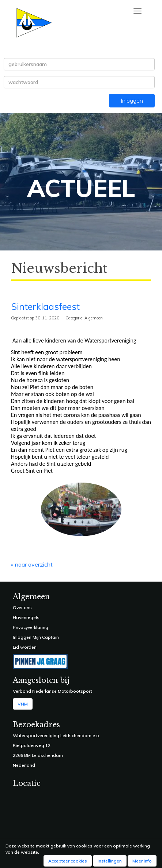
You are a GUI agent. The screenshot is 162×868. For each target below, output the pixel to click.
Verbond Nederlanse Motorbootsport (52, 691)
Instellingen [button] (110, 861)
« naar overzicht (32, 564)
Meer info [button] (142, 861)
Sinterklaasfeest (45, 306)
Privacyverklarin (29, 627)
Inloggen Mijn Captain (36, 637)
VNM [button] (23, 704)
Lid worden (25, 647)
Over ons (22, 607)
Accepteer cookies (68, 861)
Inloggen (132, 100)
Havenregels (26, 617)
